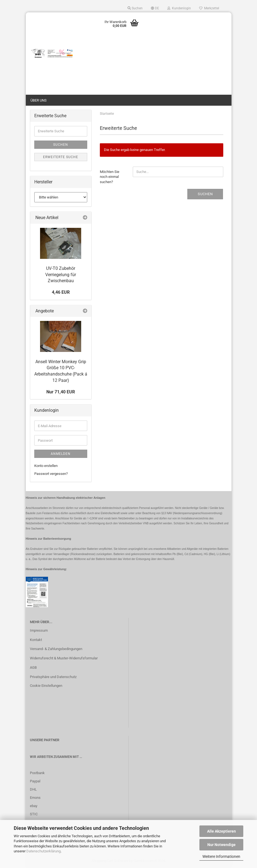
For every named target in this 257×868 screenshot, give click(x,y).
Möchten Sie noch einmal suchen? (110, 177)
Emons (35, 798)
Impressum (39, 630)
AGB (33, 667)
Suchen (205, 194)
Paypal (35, 781)
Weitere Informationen (221, 856)
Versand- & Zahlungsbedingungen (56, 649)
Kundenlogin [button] (179, 8)
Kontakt (36, 640)
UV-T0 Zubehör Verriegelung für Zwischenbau (61, 275)
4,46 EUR (61, 292)
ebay (34, 806)
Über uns (39, 100)
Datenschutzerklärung (43, 851)
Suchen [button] (135, 8)
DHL (33, 789)
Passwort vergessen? (51, 474)
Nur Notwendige (221, 845)
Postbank (37, 773)
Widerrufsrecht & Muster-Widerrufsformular (64, 658)
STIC (34, 814)
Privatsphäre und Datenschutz (53, 677)
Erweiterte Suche (61, 157)
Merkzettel (209, 8)
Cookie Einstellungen (46, 686)
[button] (155, 8)
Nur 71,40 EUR (61, 392)
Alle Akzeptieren (221, 831)
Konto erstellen (46, 466)
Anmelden (61, 454)
